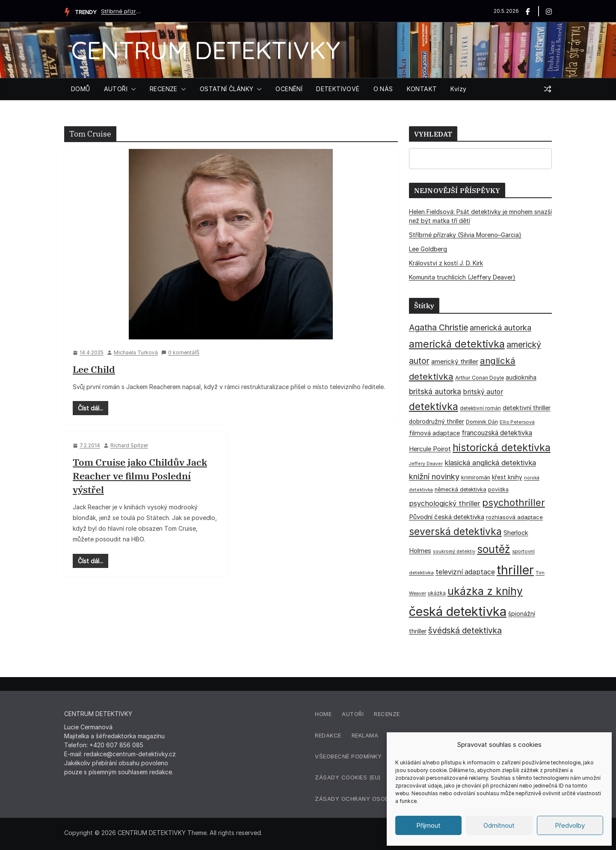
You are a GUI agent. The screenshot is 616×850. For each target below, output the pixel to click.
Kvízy (458, 89)
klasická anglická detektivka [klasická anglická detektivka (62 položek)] (490, 463)
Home (323, 714)
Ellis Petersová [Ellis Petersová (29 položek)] (517, 422)
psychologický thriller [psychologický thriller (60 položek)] (445, 503)
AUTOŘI (116, 89)
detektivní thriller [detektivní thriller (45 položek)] (527, 408)
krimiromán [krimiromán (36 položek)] (476, 477)
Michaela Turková (136, 352)
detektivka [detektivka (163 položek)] (434, 407)
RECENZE (164, 89)
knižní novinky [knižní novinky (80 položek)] (434, 476)
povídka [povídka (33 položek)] (498, 489)
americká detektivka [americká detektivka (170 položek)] (457, 344)
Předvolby (570, 825)
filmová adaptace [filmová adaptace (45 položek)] (434, 433)
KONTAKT (422, 89)
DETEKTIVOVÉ (338, 89)
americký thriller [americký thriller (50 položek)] (455, 361)
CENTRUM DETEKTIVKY (206, 50)
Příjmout (428, 825)
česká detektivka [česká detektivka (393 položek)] (458, 611)
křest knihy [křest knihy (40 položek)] (507, 477)
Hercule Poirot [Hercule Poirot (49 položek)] (430, 449)
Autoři (353, 714)
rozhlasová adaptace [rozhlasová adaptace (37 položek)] (514, 517)
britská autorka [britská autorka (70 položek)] (435, 391)
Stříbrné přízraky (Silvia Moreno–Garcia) (122, 11)
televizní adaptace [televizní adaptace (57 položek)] (465, 572)
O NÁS (383, 89)
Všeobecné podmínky (348, 756)
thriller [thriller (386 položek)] (515, 570)
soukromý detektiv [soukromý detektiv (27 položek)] (454, 551)
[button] (132, 89)
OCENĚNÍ (289, 89)
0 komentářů (180, 352)
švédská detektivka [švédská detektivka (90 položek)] (465, 630)
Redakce (328, 735)
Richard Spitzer (129, 445)
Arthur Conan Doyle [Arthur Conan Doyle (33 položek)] (480, 378)
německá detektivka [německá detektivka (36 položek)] (461, 489)
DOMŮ (81, 89)
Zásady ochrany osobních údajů (370, 799)
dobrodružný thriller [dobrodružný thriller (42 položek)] (437, 422)
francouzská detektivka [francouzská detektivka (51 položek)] (497, 433)
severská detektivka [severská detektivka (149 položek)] (455, 531)
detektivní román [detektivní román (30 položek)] (480, 408)
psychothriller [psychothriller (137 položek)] (514, 502)
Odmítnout (499, 825)
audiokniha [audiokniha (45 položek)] (521, 377)
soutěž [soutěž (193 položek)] (494, 549)
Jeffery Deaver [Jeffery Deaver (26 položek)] (426, 464)
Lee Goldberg (428, 249)
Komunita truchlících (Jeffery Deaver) (462, 277)
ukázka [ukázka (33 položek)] (437, 593)
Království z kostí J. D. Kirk (446, 263)
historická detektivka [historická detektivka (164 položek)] (502, 447)
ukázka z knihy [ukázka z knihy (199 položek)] (485, 591)
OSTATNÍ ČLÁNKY (227, 89)
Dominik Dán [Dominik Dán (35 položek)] (482, 422)
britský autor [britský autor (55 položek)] (483, 392)
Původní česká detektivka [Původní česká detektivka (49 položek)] (447, 517)
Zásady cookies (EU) (348, 777)
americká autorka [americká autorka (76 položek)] (500, 328)
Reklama (365, 735)
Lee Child (94, 369)
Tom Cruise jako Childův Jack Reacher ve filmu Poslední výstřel (140, 476)
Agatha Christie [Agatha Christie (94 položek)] (438, 327)
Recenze (387, 714)
